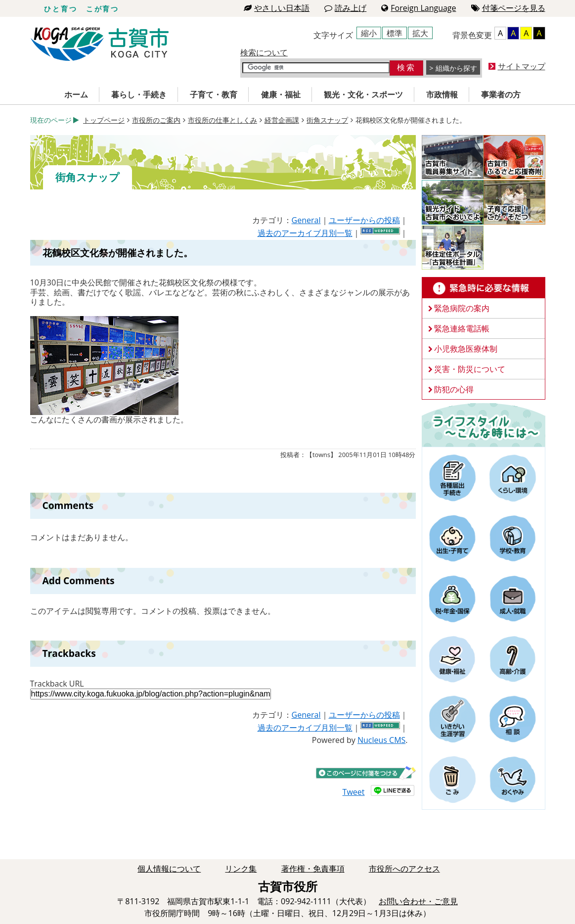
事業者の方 (501, 94)
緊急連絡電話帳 (462, 328)
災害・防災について (470, 369)
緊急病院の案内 (462, 308)
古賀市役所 (100, 44)
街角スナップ (327, 120)
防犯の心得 (454, 389)
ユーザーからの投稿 (364, 220)
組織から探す (456, 68)
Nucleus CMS (381, 740)
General (306, 220)
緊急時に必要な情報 (484, 288)
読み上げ (345, 8)
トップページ (104, 120)
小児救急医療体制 (466, 349)
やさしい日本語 (277, 8)
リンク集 (241, 869)
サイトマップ (522, 66)
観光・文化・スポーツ (363, 94)
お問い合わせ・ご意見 (418, 901)
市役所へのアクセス (404, 869)
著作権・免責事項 (313, 869)
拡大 (420, 33)
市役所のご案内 (156, 120)
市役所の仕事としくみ (222, 120)
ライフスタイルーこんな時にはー (484, 424)
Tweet (354, 792)
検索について (264, 52)
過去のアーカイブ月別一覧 (305, 233)
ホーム (76, 94)
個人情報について (169, 869)
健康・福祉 (281, 94)
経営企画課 (282, 120)
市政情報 (442, 94)
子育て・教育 (214, 94)
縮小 (369, 33)
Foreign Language (419, 8)
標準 (395, 33)
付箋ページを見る (508, 8)
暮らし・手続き (139, 94)
